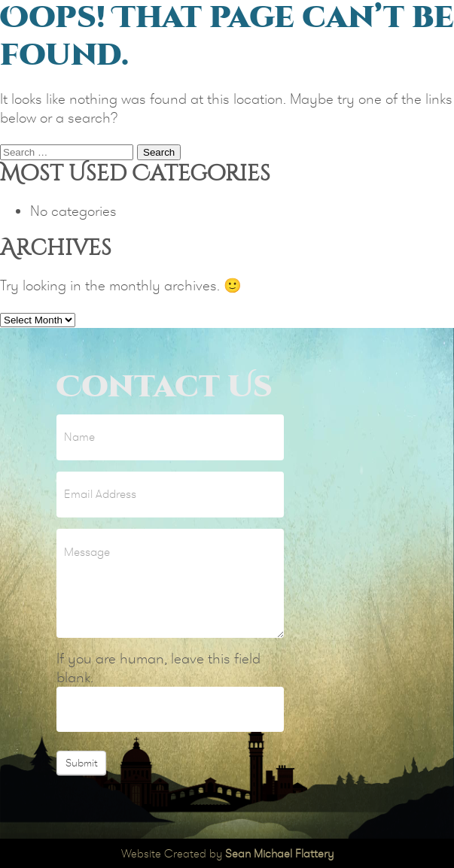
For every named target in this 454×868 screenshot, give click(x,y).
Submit (81, 763)
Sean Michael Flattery (279, 853)
